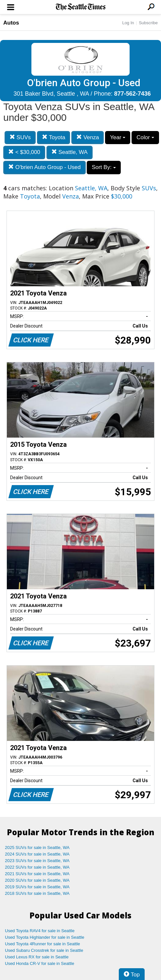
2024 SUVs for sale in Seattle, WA (37, 854)
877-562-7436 (133, 94)
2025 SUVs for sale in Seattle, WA (37, 848)
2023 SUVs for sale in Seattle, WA (37, 861)
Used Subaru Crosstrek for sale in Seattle (44, 950)
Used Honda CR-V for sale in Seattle (40, 963)
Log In (128, 23)
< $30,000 (24, 152)
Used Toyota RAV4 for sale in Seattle (40, 931)
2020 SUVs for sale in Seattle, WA (37, 880)
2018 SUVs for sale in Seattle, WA (37, 893)
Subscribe (148, 23)
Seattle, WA (70, 152)
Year (118, 137)
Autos (11, 23)
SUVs (20, 137)
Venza (88, 137)
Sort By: (104, 167)
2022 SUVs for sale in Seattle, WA (37, 867)
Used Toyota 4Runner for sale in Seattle (43, 944)
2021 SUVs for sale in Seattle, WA (37, 874)
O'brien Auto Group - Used (45, 167)
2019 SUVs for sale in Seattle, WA (37, 887)
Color (145, 137)
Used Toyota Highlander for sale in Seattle (45, 937)
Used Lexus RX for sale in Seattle (37, 957)
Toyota (54, 137)
